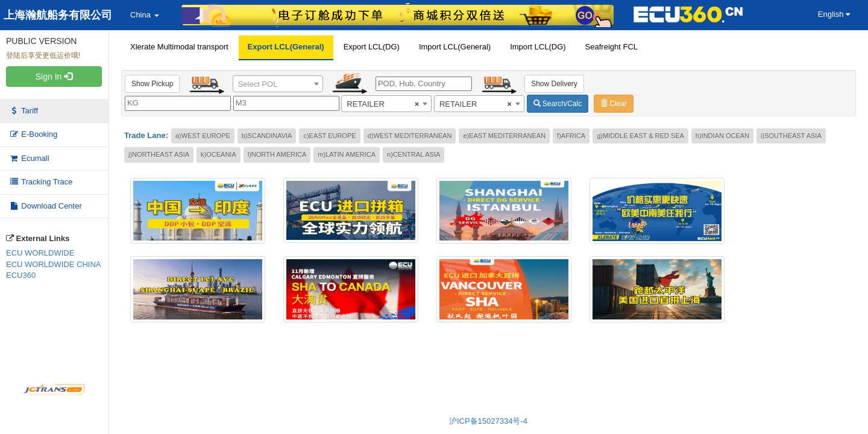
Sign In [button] (54, 77)
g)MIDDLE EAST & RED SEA (640, 136)
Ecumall (29, 158)
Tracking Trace (41, 182)
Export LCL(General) (286, 47)
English (834, 14)
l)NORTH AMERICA (277, 154)
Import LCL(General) (455, 47)
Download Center (46, 206)
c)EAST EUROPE (329, 136)
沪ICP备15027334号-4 (488, 421)
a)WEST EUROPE (203, 136)
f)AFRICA (571, 136)
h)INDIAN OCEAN (722, 136)
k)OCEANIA (219, 154)
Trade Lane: (146, 135)
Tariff (24, 111)
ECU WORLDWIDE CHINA (53, 264)
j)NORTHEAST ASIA (159, 154)
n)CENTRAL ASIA (414, 154)
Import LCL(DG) (538, 47)
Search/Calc (558, 104)
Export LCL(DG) (372, 47)
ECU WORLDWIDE (40, 253)
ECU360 (21, 275)
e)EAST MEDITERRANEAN (504, 136)
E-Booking (33, 134)
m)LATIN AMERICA (347, 154)
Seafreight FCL (612, 47)
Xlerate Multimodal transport (179, 47)
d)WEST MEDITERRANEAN (410, 136)
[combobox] (278, 84)
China (145, 15)
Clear (614, 104)
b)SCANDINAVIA (267, 136)
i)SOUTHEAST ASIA (791, 136)
